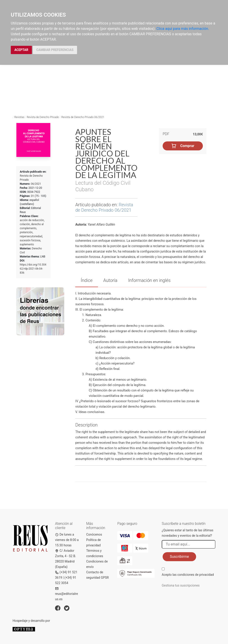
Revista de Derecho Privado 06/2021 (83, 117)
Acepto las (188, 575)
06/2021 (36, 184)
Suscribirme (179, 557)
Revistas (19, 117)
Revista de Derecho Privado (43, 117)
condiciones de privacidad (195, 575)
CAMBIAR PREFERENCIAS (55, 50)
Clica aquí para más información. (183, 29)
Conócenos (94, 534)
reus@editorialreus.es (66, 594)
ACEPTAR (21, 50)
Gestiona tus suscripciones (181, 585)
